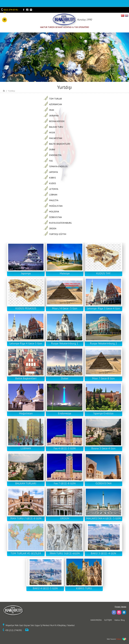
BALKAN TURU (56, 127)
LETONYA (54, 189)
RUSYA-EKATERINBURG (60, 223)
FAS (51, 161)
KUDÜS (53, 183)
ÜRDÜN (53, 228)
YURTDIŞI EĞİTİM (58, 234)
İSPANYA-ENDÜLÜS (58, 166)
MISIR (52, 132)
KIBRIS (53, 178)
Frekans (119, 639)
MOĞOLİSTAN (56, 206)
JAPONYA (53, 172)
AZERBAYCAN (56, 104)
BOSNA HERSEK (57, 121)
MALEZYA (54, 200)
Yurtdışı (12, 91)
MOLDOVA (54, 212)
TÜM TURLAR (56, 99)
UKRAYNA (54, 116)
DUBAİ (52, 149)
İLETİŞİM (108, 620)
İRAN (52, 110)
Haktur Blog (120, 620)
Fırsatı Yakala (120, 607)
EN (127, 15)
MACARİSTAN (56, 138)
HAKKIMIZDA (96, 620)
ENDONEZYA (55, 155)
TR (123, 15)
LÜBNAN (53, 195)
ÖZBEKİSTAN (55, 217)
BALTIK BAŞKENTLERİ (60, 144)
